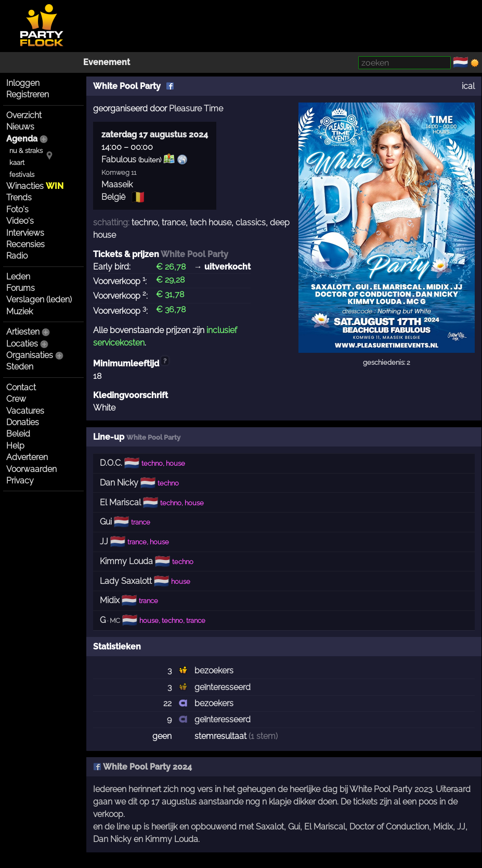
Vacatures (25, 411)
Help (15, 446)
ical (468, 86)
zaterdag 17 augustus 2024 (155, 135)
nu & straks (26, 151)
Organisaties (30, 355)
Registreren (28, 94)
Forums (21, 288)
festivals (22, 175)
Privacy (20, 481)
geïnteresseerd (223, 687)
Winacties (35, 186)
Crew (16, 399)
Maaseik (117, 184)
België (113, 197)
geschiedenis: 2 (387, 362)
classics (251, 222)
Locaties (22, 344)
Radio (17, 256)
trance (174, 222)
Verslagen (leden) (39, 299)
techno (145, 222)
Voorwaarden (31, 469)
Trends (19, 197)
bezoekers (214, 671)
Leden (18, 277)
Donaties (23, 422)
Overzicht (24, 115)
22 (167, 703)
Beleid (18, 434)
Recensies (25, 244)
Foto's (17, 209)
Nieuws (20, 127)
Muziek (19, 311)
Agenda (22, 139)
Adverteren (27, 457)
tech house (211, 222)
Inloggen (23, 83)
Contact (21, 387)
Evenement (107, 62)
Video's (20, 221)
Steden (20, 367)
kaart (17, 163)
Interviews (25, 233)
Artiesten (23, 332)
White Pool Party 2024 (142, 767)
